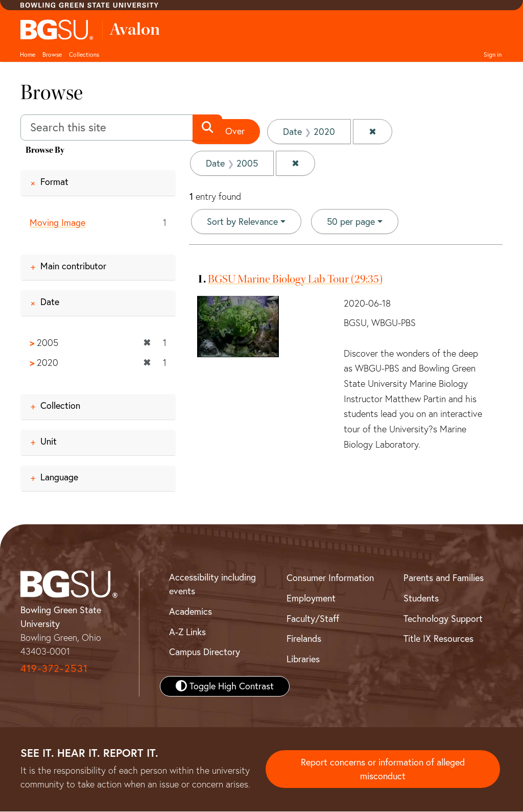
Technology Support (443, 619)
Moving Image (57, 223)
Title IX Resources (438, 639)
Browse (52, 54)
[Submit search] (207, 128)
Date (50, 302)
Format (54, 182)
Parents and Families (444, 578)
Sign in (493, 54)
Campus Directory (205, 652)
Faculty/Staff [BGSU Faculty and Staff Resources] (313, 619)
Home (28, 54)
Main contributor (73, 266)
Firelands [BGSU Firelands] (304, 639)
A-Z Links (187, 632)
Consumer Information (330, 578)
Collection (60, 405)
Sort (242, 222)
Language (59, 477)
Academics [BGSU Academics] (191, 611)
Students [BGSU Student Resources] (421, 598)
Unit (49, 441)
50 (351, 221)
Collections (84, 54)
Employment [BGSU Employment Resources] (311, 598)
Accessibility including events (212, 584)
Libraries (303, 659)
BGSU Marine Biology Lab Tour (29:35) (295, 279)
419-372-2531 (54, 668)
